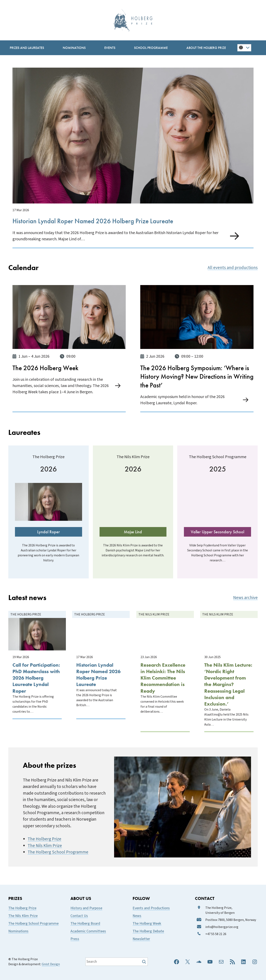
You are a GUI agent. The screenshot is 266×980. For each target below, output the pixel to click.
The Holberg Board (85, 924)
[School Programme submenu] (151, 48)
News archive (245, 598)
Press (75, 939)
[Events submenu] (110, 48)
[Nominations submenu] (74, 48)
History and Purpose (86, 908)
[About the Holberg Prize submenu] (206, 48)
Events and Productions (151, 908)
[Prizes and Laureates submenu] (27, 48)
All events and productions (233, 268)
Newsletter (141, 939)
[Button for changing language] (244, 48)
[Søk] (145, 962)
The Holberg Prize (44, 839)
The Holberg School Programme (58, 852)
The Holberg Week (147, 924)
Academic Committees (88, 931)
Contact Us (79, 916)
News (137, 916)
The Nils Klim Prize (45, 846)
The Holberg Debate (148, 931)
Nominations (18, 931)
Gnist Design (51, 964)
